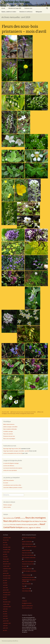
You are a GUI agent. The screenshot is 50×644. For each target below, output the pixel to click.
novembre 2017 (7, 595)
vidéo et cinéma (7, 507)
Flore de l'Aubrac (34, 521)
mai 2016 (5, 614)
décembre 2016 (7, 602)
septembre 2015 (7, 623)
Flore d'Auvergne (12, 414)
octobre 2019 (6, 566)
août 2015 (5, 626)
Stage (23, 586)
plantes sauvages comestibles (10, 427)
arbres (13, 518)
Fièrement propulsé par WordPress (10, 641)
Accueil (3, 8)
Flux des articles (27, 603)
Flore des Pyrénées (7, 525)
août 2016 (5, 609)
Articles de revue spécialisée (10, 470)
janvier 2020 (6, 561)
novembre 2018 (7, 578)
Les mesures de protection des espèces (13, 468)
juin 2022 (5, 542)
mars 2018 (5, 588)
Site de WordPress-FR (27, 608)
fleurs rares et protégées (9, 439)
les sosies (6, 483)
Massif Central (31, 414)
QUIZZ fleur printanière (9, 480)
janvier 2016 (6, 621)
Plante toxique (16, 527)
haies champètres (17, 525)
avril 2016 (5, 616)
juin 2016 (5, 611)
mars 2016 (5, 618)
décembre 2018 (7, 576)
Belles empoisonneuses (9, 424)
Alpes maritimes (7, 518)
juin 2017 (5, 597)
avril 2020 (5, 557)
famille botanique (26, 550)
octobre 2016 (6, 604)
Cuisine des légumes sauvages (29, 546)
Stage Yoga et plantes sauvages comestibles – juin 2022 (16, 451)
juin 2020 (5, 554)
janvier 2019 (6, 573)
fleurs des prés (10, 521)
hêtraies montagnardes (21, 414)
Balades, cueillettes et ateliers (9, 12)
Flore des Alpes (43, 521)
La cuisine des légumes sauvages (11, 463)
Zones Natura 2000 (26, 591)
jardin (35, 524)
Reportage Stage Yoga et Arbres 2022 (12, 449)
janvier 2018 (6, 590)
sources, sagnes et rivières (32, 528)
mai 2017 (5, 599)
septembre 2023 (7, 538)
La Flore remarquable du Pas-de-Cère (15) (13, 453)
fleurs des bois (23, 518)
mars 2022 (5, 545)
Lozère (38, 525)
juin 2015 (5, 630)
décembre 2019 (7, 564)
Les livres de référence (9, 466)
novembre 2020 (7, 550)
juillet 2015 (5, 628)
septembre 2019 (7, 569)
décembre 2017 (7, 592)
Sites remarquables (27, 584)
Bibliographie (39, 12)
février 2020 (6, 559)
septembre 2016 (7, 607)
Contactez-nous (28, 8)
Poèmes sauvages (8, 505)
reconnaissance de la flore (30, 412)
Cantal (17, 518)
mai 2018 (5, 583)
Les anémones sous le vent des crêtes (12, 485)
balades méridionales (27, 542)
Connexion (24, 601)
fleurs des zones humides (28, 555)
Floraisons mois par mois (17, 412)
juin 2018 (5, 580)
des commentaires (27, 606)
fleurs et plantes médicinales (10, 429)
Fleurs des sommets (8, 434)
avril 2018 (5, 585)
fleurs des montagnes (36, 518)
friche (11, 525)
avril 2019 (5, 571)
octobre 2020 (6, 552)
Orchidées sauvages (8, 431)
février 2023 (6, 540)
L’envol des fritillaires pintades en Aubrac (13, 488)
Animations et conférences (26, 12)
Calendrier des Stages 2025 (15, 8)
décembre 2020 (7, 547)
